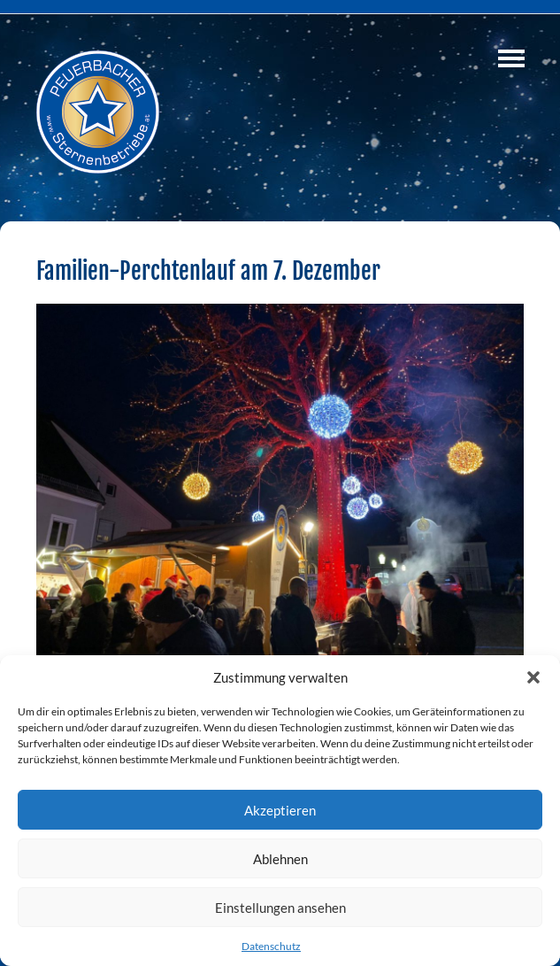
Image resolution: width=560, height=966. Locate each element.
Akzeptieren (280, 810)
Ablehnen (280, 859)
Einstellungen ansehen (280, 908)
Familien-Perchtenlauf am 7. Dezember (208, 271)
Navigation (511, 58)
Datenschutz (271, 946)
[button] (533, 677)
